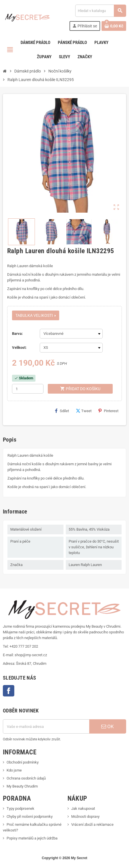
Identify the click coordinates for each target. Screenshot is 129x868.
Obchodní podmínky (23, 762)
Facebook (9, 691)
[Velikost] (71, 348)
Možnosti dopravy (85, 816)
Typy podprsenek (20, 808)
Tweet (84, 411)
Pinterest (108, 411)
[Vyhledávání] (101, 11)
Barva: (17, 334)
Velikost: (19, 348)
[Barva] (71, 334)
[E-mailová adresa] (46, 726)
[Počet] (28, 389)
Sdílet (62, 411)
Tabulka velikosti (36, 315)
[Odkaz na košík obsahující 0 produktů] (114, 26)
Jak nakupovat (83, 808)
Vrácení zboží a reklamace (92, 824)
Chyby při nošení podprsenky (30, 816)
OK (108, 726)
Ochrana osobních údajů (26, 778)
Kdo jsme (14, 770)
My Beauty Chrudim (22, 786)
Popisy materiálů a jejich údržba (32, 838)
